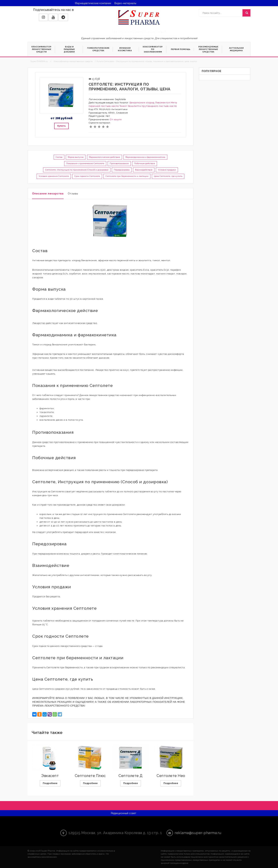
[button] (43, 17)
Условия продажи (167, 170)
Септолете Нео (171, 776)
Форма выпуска (76, 157)
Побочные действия (145, 163)
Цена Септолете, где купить (168, 176)
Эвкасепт (50, 776)
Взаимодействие (144, 170)
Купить (61, 126)
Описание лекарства (48, 194)
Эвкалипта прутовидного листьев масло (152, 106)
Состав (59, 157)
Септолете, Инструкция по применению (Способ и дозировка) (77, 170)
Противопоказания (119, 163)
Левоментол (162, 103)
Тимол (123, 106)
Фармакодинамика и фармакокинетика (145, 157)
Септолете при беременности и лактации (127, 176)
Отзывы (73, 194)
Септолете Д (131, 776)
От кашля (116, 119)
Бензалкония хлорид (142, 103)
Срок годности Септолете (87, 176)
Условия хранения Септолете (54, 176)
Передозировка (122, 170)
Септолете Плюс (90, 776)
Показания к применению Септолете (85, 163)
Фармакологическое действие (104, 157)
